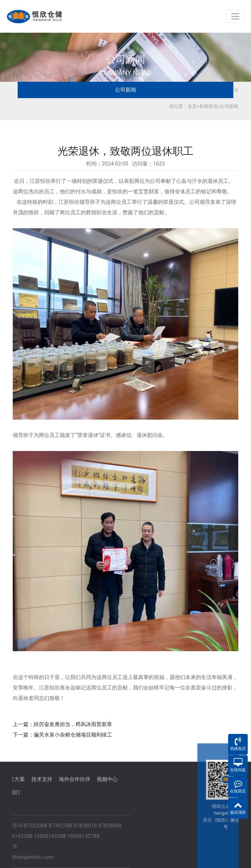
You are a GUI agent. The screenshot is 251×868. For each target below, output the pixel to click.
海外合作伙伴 (21, 779)
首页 (192, 106)
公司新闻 (125, 90)
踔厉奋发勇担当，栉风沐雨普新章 (73, 724)
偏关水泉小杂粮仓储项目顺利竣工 (73, 735)
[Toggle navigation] (235, 16)
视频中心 (53, 779)
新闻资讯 (209, 106)
